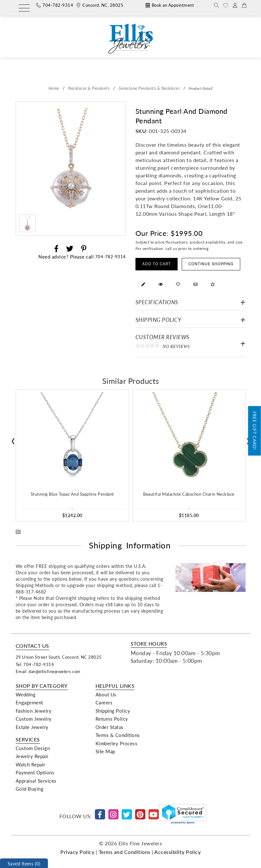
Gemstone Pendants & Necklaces (149, 88)
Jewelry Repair (32, 756)
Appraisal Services (36, 781)
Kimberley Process (117, 743)
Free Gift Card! (255, 431)
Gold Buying (30, 789)
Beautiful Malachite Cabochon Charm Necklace (189, 494)
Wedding (26, 694)
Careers (104, 702)
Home (54, 88)
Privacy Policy (77, 852)
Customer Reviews (191, 343)
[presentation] (13, 439)
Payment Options (35, 772)
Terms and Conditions (125, 852)
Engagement (29, 702)
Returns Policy (112, 719)
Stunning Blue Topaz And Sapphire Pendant (72, 494)
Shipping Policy (158, 320)
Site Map (105, 751)
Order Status (110, 727)
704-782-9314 (111, 256)
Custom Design (33, 748)
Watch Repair (31, 764)
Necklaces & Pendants (89, 88)
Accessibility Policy (177, 852)
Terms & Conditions (118, 735)
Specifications (157, 302)
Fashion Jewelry (34, 711)
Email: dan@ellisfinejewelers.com (48, 671)
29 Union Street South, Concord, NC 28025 (59, 657)
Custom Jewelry (34, 719)
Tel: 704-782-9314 (35, 664)
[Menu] (24, 8)
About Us (106, 694)
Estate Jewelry (32, 727)
